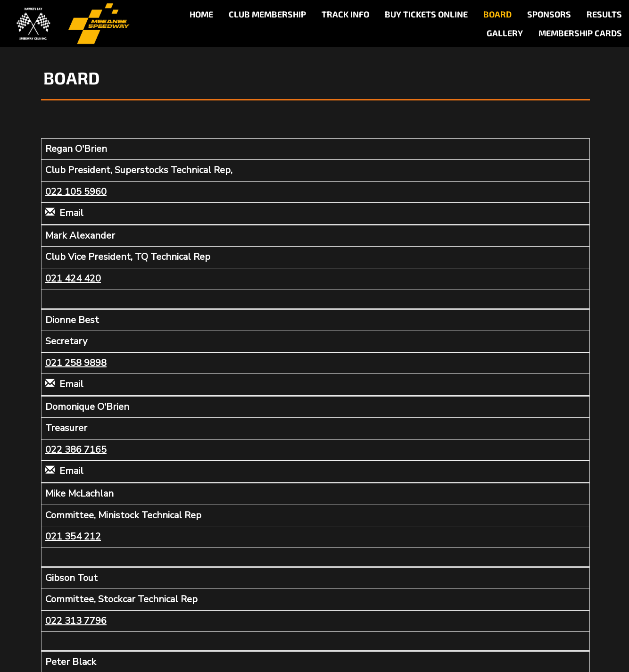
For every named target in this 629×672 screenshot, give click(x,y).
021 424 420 (73, 278)
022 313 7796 (76, 621)
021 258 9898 (76, 363)
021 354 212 (73, 536)
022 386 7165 (76, 450)
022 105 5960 (76, 192)
